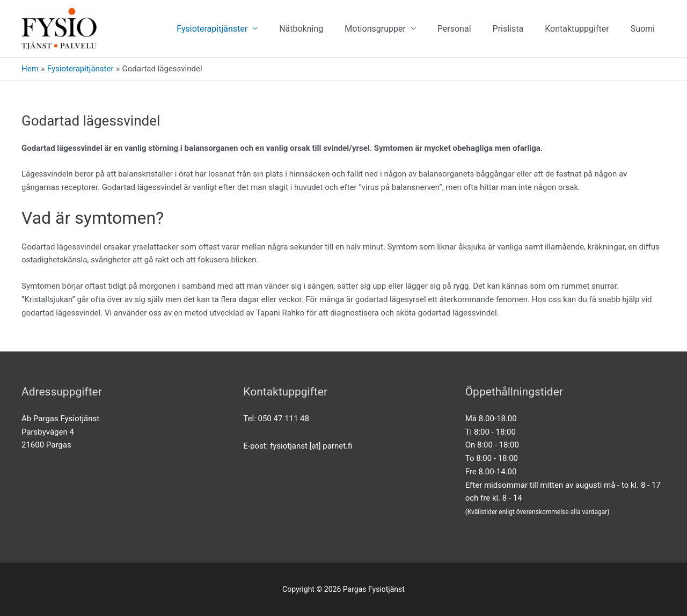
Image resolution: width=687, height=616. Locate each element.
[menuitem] (643, 29)
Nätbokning (301, 29)
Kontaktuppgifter (577, 29)
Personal (454, 29)
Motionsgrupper (375, 29)
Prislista (508, 29)
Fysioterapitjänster (212, 29)
